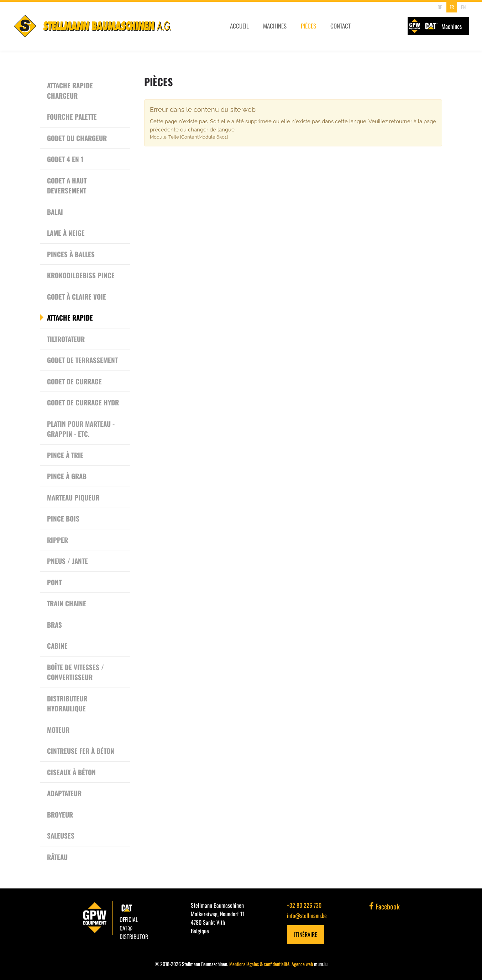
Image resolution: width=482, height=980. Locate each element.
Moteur (58, 730)
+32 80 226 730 (304, 905)
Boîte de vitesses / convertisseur (75, 672)
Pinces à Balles (71, 254)
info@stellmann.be (307, 916)
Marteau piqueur (73, 497)
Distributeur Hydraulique (67, 703)
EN (463, 7)
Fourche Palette (72, 116)
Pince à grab (67, 476)
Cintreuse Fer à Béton (81, 751)
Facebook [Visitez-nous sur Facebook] (384, 906)
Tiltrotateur (66, 339)
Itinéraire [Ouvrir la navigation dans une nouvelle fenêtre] (306, 934)
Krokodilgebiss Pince (81, 275)
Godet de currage (74, 381)
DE (439, 7)
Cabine (57, 645)
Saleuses (61, 835)
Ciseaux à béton (71, 772)
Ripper (57, 540)
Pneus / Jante (67, 561)
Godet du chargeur (77, 138)
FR (451, 7)
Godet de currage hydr (83, 402)
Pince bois (63, 518)
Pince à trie (65, 455)
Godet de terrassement (82, 360)
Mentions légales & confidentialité (259, 964)
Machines (274, 28)
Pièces (308, 28)
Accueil (239, 28)
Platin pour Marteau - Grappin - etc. (81, 429)
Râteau (57, 857)
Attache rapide (70, 317)
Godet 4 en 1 (65, 159)
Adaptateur (64, 793)
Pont (54, 582)
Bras (54, 624)
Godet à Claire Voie (77, 296)
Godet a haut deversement (67, 185)
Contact (341, 28)
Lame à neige (66, 233)
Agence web (302, 964)
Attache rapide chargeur (70, 90)
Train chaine (67, 603)
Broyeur (60, 814)
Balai (55, 212)
